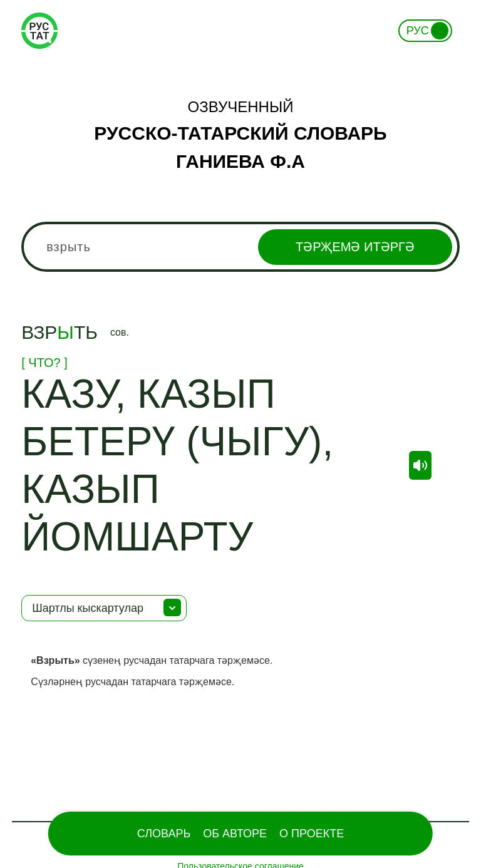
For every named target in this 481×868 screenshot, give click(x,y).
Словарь (164, 834)
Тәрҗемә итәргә (355, 247)
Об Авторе (235, 834)
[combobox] (240, 247)
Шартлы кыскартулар (88, 608)
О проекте (312, 834)
